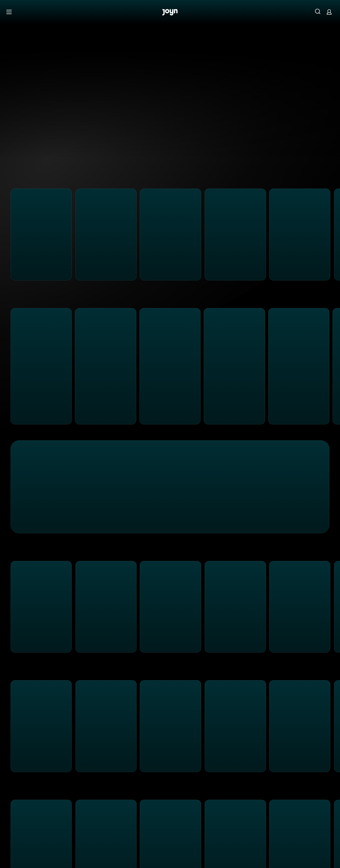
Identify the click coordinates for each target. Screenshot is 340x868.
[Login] (329, 12)
